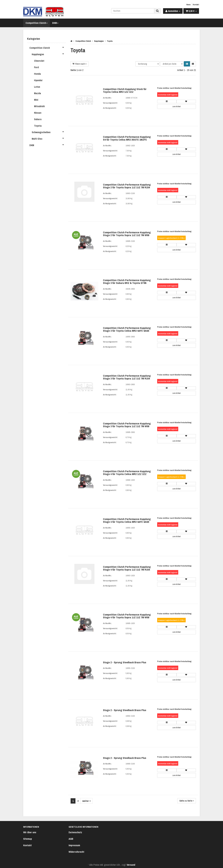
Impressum (74, 845)
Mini (36, 100)
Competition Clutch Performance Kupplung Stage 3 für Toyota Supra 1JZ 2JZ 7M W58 (127, 425)
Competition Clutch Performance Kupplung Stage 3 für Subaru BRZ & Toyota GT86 (127, 282)
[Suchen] (133, 11)
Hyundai (38, 80)
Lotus (37, 87)
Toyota (38, 126)
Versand (131, 865)
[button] (187, 64)
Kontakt (196, 5)
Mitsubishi (39, 106)
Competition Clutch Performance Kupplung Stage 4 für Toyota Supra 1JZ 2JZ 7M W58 (127, 616)
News (189, 5)
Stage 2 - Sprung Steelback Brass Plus (125, 662)
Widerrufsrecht (76, 852)
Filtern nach (80, 64)
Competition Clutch (37, 23)
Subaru (38, 119)
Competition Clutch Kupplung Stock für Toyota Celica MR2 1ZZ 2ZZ (125, 90)
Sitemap (28, 839)
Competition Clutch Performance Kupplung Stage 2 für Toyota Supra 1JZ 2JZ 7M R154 (127, 186)
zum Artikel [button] (176, 107)
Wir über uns (30, 832)
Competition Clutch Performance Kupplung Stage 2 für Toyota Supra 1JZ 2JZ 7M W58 (127, 234)
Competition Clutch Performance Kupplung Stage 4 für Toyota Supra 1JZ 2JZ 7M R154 (127, 568)
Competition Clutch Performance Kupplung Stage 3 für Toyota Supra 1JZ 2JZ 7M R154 (127, 377)
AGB (71, 839)
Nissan (38, 113)
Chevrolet (39, 61)
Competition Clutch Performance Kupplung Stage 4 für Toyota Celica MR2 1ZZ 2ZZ (127, 473)
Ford (36, 67)
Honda (37, 74)
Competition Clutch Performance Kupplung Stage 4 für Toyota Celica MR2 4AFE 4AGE (127, 520)
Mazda (38, 93)
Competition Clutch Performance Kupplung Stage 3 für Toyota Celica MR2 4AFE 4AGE (127, 329)
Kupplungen (49, 54)
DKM (55, 23)
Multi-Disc (49, 138)
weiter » (86, 801)
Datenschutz (75, 832)
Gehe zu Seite (187, 801)
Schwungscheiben (49, 132)
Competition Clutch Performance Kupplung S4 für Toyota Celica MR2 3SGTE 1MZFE (127, 138)
